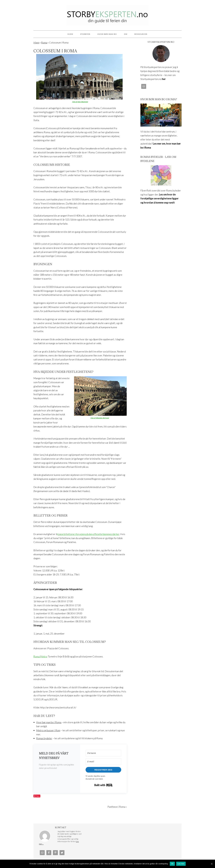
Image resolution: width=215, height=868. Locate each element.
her (164, 79)
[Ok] (212, 864)
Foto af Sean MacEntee (80, 102)
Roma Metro (40, 656)
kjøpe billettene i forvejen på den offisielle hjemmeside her (88, 534)
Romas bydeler (44, 738)
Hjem (36, 43)
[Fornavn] (103, 753)
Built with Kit (103, 785)
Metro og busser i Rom (48, 730)
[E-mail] (103, 762)
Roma (44, 43)
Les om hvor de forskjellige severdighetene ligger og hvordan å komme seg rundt (159, 198)
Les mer (181, 864)
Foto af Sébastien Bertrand (100, 418)
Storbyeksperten (107, 14)
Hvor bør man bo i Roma (49, 722)
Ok (172, 864)
